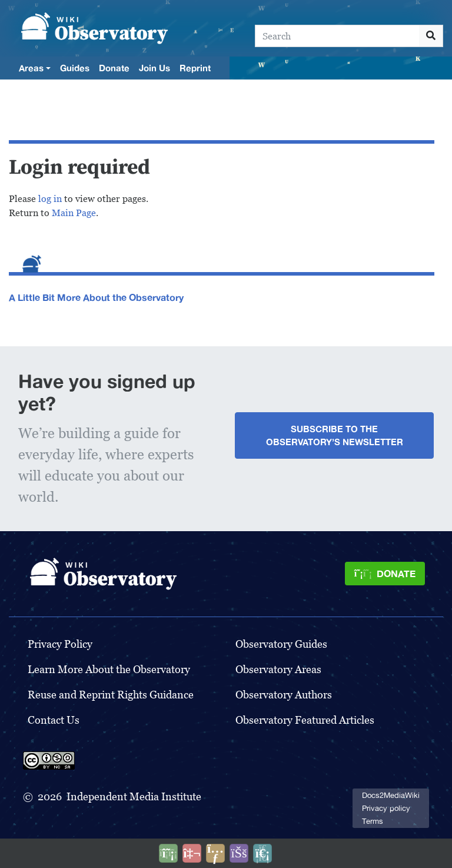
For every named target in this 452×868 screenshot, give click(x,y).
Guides (75, 68)
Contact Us (54, 720)
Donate (114, 68)
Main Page (74, 213)
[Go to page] (431, 36)
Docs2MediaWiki (391, 795)
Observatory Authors (284, 695)
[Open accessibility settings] (239, 853)
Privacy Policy (60, 644)
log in (50, 199)
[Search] (337, 36)
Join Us (154, 68)
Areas (31, 68)
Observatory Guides (281, 644)
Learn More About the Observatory (109, 669)
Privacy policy (386, 808)
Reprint (195, 68)
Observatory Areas (278, 669)
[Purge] (262, 853)
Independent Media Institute (134, 796)
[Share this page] (215, 853)
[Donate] (385, 574)
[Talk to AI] (192, 853)
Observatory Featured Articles (305, 720)
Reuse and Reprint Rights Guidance (111, 695)
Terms (373, 821)
